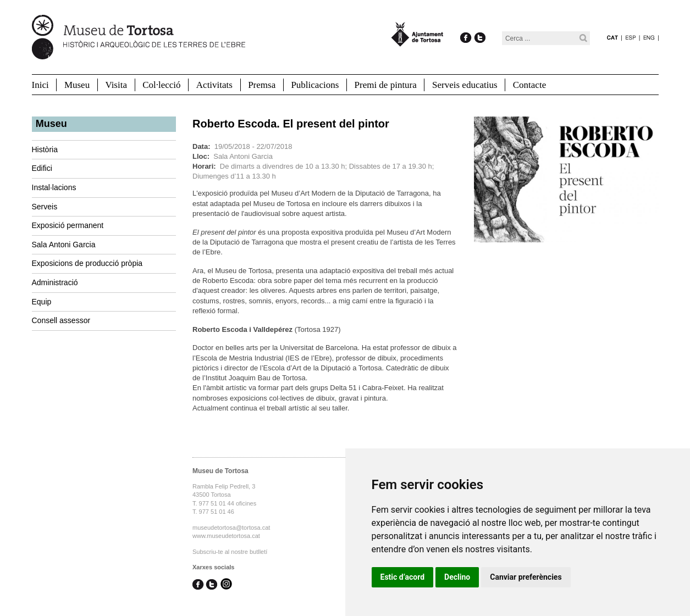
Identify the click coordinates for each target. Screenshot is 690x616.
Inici (40, 85)
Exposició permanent (68, 225)
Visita (116, 85)
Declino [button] (457, 577)
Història (45, 149)
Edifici (42, 168)
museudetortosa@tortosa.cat (231, 528)
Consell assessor (61, 320)
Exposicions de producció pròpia (87, 263)
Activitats (214, 85)
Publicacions (315, 85)
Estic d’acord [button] (403, 577)
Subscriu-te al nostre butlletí (230, 552)
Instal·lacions (54, 187)
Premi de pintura (386, 85)
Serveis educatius (465, 85)
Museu (77, 85)
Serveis (45, 207)
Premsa (262, 85)
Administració (55, 282)
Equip (42, 302)
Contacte (529, 85)
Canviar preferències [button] (526, 577)
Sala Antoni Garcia (64, 245)
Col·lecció (161, 85)
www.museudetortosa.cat (226, 536)
